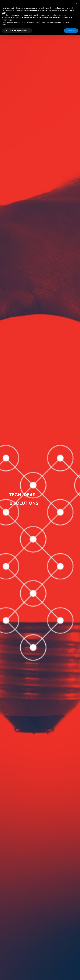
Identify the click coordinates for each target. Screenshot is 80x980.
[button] (77, 4)
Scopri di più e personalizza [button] (17, 31)
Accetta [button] (71, 31)
